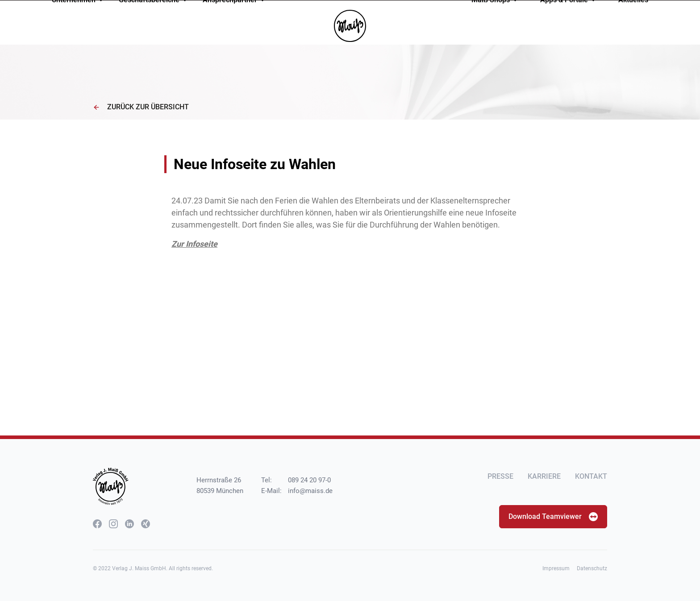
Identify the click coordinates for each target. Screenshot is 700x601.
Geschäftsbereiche (153, 28)
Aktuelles (633, 28)
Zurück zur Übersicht (141, 107)
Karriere (544, 476)
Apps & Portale (568, 28)
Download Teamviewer (553, 517)
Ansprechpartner (234, 28)
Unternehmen (78, 28)
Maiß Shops (495, 28)
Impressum (556, 568)
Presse (500, 476)
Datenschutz (592, 568)
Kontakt (591, 476)
